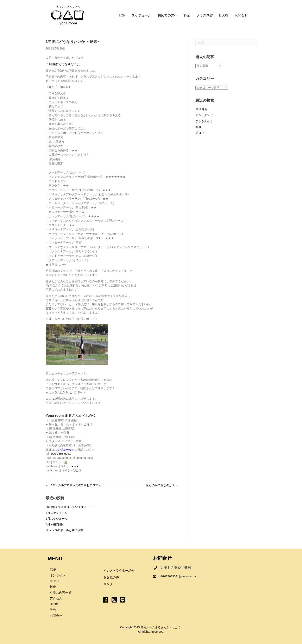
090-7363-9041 (61, 454)
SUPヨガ (201, 109)
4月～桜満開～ (55, 524)
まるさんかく (204, 121)
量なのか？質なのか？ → (162, 485)
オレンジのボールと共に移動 (64, 530)
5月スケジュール (57, 519)
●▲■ (75, 466)
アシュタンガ (204, 115)
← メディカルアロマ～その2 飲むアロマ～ (73, 485)
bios (198, 127)
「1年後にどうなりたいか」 (64, 64)
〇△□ (77, 470)
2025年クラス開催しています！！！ (69, 507)
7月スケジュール (57, 513)
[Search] (226, 43)
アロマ (200, 133)
